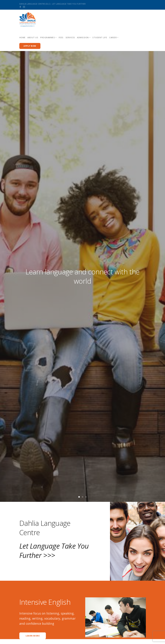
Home (22, 37)
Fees (61, 37)
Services (70, 37)
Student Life (100, 37)
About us (33, 37)
